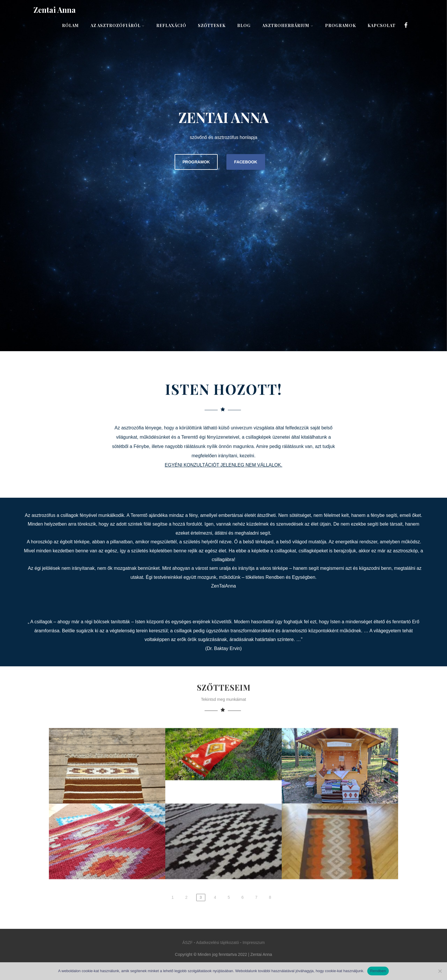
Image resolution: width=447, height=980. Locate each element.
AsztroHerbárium (288, 25)
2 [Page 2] (186, 936)
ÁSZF (187, 942)
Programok (340, 25)
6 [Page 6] (242, 936)
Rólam (70, 25)
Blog (244, 25)
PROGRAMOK (196, 162)
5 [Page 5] (229, 936)
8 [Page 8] (270, 936)
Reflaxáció (171, 25)
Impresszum (253, 942)
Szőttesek (212, 25)
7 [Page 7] (256, 936)
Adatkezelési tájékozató (218, 942)
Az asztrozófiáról (118, 25)
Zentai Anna (55, 10)
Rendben (378, 971)
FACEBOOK (246, 162)
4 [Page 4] (215, 936)
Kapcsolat (382, 25)
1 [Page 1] (173, 936)
